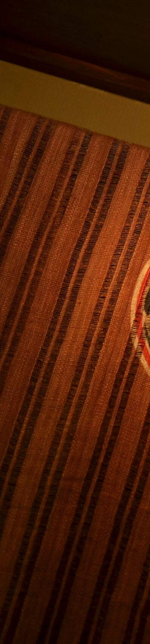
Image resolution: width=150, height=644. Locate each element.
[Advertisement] (51, 259)
